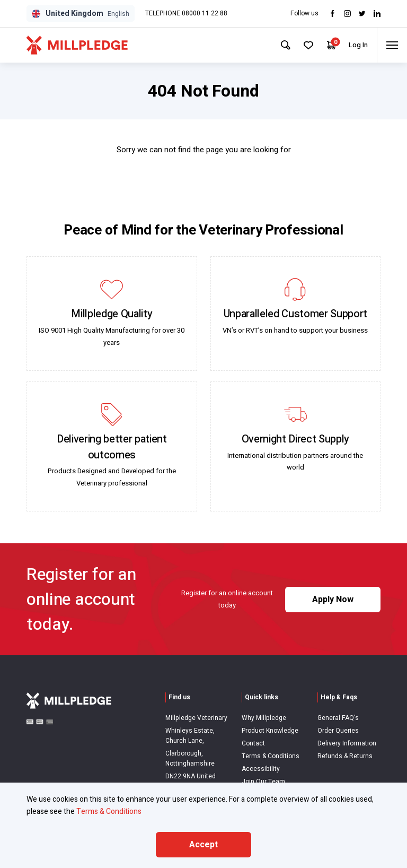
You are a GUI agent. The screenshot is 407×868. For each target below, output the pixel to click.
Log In (353, 45)
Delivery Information (347, 743)
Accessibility (261, 769)
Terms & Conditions (271, 756)
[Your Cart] (326, 45)
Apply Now (333, 600)
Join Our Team (263, 782)
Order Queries (338, 731)
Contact (253, 743)
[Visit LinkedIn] (377, 14)
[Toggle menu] (390, 45)
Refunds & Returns (345, 756)
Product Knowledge (270, 731)
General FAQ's (338, 718)
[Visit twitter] (362, 14)
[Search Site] (278, 45)
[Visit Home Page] (77, 45)
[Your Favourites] (302, 45)
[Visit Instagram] (347, 14)
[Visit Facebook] (333, 14)
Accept (203, 845)
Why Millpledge (264, 718)
